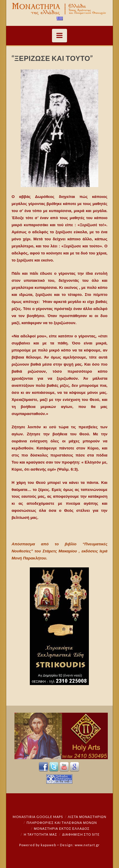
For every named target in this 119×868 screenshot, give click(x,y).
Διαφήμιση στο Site (81, 834)
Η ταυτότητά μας (41, 834)
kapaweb (48, 845)
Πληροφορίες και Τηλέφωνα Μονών (62, 823)
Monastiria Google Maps (38, 817)
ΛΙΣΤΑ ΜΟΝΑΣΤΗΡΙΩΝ (87, 817)
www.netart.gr (87, 845)
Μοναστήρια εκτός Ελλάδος (62, 828)
